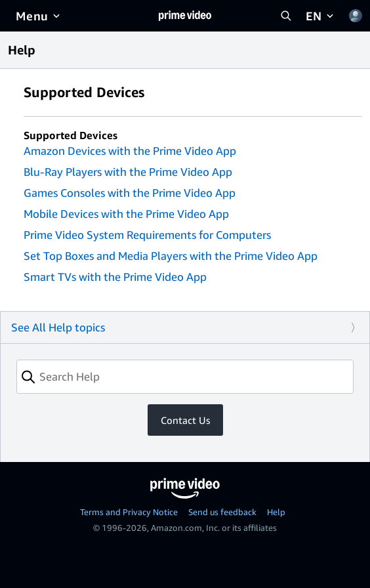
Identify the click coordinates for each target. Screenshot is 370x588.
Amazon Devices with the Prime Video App (130, 151)
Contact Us (185, 420)
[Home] (185, 16)
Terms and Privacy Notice (129, 512)
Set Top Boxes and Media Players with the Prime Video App (171, 256)
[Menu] (39, 16)
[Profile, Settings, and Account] (356, 16)
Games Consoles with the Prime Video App (130, 193)
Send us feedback (222, 512)
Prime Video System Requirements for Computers (147, 235)
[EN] (321, 16)
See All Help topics (58, 327)
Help (276, 512)
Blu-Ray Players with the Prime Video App (128, 172)
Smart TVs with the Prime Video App (115, 277)
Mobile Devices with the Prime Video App (126, 214)
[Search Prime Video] (286, 16)
